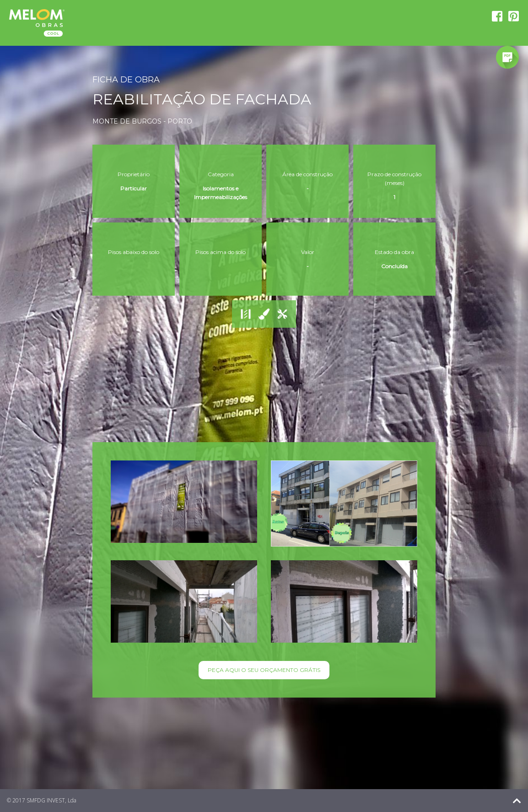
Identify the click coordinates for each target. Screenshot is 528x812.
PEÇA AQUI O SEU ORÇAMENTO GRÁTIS (264, 670)
